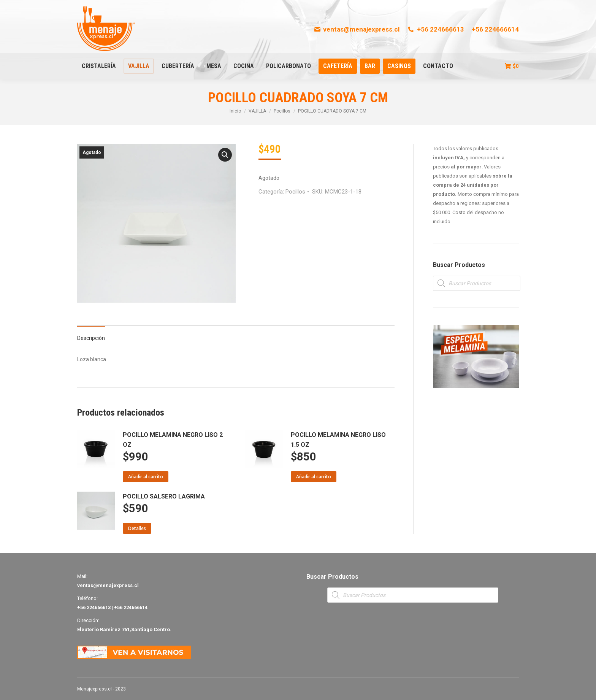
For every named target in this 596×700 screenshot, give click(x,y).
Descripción (91, 338)
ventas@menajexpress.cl (357, 29)
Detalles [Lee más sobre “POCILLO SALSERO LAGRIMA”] (137, 528)
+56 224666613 (436, 29)
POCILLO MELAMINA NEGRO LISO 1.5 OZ (338, 440)
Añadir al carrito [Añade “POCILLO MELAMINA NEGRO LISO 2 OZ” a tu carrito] (146, 477)
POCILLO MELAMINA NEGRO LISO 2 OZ (173, 440)
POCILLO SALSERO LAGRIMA (164, 496)
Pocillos (295, 192)
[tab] (91, 334)
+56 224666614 (495, 29)
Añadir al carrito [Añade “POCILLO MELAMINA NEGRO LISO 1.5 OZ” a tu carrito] (314, 477)
